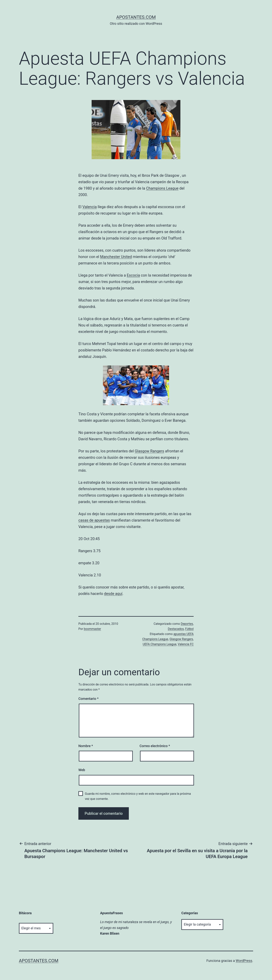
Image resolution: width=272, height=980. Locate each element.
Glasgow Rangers (149, 451)
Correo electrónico (155, 746)
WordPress (244, 961)
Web (82, 770)
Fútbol (189, 629)
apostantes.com (136, 17)
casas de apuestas (94, 520)
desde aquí (113, 594)
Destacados (176, 629)
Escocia (133, 275)
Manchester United (116, 257)
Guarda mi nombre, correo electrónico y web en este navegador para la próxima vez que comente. (138, 796)
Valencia (90, 207)
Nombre (86, 746)
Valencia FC (186, 644)
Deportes (187, 624)
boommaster (92, 629)
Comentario (88, 699)
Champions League (162, 188)
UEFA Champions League (160, 644)
